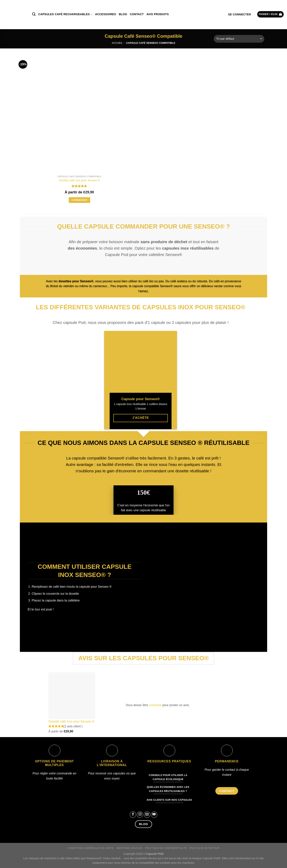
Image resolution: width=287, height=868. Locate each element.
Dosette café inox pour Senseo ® (79, 180)
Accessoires (106, 14)
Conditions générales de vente (91, 848)
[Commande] (239, 39)
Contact (137, 14)
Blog (123, 14)
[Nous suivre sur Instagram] (140, 815)
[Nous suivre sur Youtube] (154, 815)
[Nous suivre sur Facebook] (133, 815)
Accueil (117, 43)
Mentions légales (129, 848)
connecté (155, 705)
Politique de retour (205, 848)
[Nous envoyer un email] (147, 815)
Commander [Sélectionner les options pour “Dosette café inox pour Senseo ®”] (79, 200)
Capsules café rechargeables (65, 14)
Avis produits (158, 14)
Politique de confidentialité (166, 848)
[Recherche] (34, 14)
